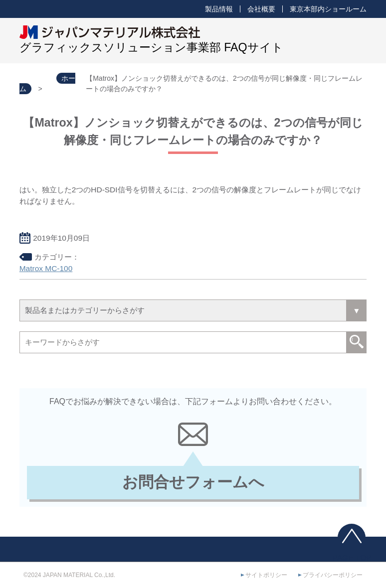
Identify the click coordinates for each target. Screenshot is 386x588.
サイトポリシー (266, 575)
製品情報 (219, 9)
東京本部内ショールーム (328, 9)
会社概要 (261, 9)
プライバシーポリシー (333, 575)
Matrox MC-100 (46, 268)
